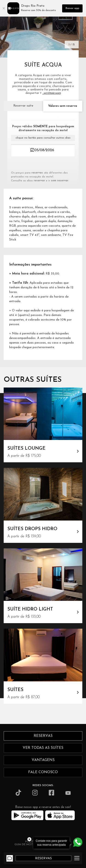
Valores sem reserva (63, 106)
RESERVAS (43, 858)
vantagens (43, 760)
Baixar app (72, 8)
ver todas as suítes (43, 748)
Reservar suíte (23, 106)
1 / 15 (72, 45)
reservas (43, 736)
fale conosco (43, 772)
